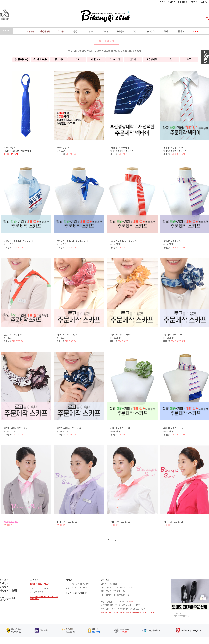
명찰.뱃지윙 (152, 60)
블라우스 (151, 32)
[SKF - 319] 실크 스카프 (120, 522)
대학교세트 (59, 60)
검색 (206, 18)
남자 (90, 32)
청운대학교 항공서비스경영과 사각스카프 (74, 241)
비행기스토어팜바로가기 (7, 599)
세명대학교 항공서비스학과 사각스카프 (20, 241)
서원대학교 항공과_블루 (173, 335)
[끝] (114, 540)
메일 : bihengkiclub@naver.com (44, 597)
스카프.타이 (115, 60)
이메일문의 (35, 599)
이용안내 (4, 583)
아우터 (136, 32)
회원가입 (172, 2)
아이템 (105, 32)
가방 (170, 60)
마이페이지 (183, 2)
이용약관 (4, 587)
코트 (77, 60)
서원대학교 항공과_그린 (120, 428)
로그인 (163, 2)
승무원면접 (45, 32)
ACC (189, 60)
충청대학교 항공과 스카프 (14, 335)
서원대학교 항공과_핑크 (67, 335)
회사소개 (4, 580)
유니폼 (60, 32)
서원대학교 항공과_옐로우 (121, 335)
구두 (75, 32)
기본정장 (30, 32)
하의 (166, 32)
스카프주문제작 (63, 148)
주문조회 (194, 2)
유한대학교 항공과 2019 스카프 (176, 428)
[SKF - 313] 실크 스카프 (67, 522)
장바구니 (204, 2)
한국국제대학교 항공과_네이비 (70, 428)
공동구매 (121, 32)
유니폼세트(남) (40, 60)
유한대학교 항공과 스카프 (174, 241)
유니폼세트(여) (21, 60)
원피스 (181, 32)
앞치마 (133, 60)
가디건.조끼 (96, 60)
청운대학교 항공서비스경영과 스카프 (125, 241)
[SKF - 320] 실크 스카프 (173, 522)
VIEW (131, 602)
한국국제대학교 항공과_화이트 (17, 428)
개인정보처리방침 (8, 591)
